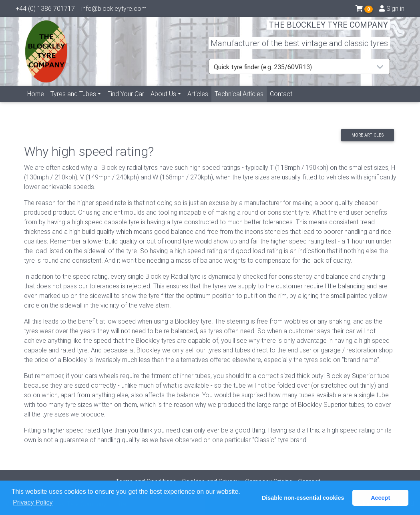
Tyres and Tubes (73, 103)
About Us (163, 103)
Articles (198, 103)
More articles (368, 135)
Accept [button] (380, 498)
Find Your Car (126, 103)
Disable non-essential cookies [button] (303, 498)
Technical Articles (241, 102)
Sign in (392, 10)
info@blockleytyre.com (114, 10)
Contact (281, 103)
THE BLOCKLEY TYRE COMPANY (328, 30)
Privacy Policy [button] (33, 502)
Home (36, 103)
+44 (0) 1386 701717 (45, 10)
